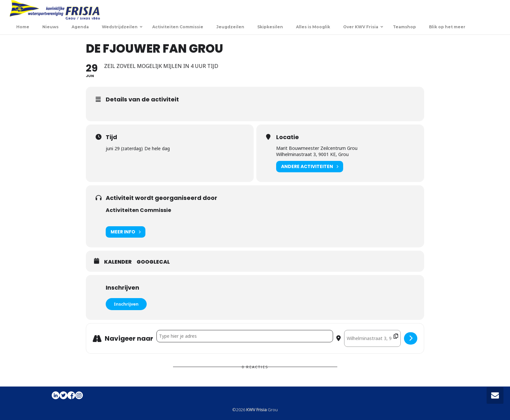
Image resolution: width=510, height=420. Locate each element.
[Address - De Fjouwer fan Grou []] (245, 336)
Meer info (126, 232)
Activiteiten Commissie (138, 210)
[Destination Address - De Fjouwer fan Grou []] (372, 338)
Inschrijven (126, 304)
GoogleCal (153, 262)
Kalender (118, 262)
